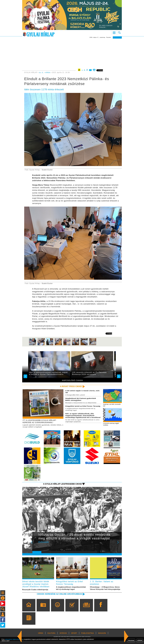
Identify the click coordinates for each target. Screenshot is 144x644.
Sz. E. (41, 72)
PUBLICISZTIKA (88, 637)
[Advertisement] (72, 54)
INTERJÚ (63, 637)
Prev (35, 544)
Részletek (131, 640)
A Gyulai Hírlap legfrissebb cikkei (61, 484)
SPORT (74, 637)
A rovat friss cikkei (70, 386)
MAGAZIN (102, 637)
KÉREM (140, 640)
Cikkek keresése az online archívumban (58, 597)
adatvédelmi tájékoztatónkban (14, 639)
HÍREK (48, 72)
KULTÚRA (51, 637)
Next (119, 544)
